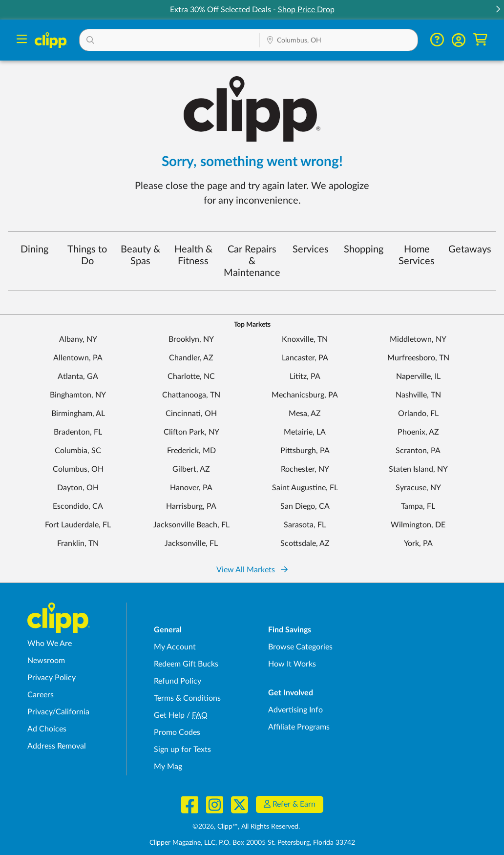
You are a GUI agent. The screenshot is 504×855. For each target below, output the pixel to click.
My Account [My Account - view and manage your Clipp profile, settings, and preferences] (175, 647)
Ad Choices (47, 729)
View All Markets (252, 570)
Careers (41, 695)
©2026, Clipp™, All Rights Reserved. (246, 827)
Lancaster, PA (305, 358)
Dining (34, 250)
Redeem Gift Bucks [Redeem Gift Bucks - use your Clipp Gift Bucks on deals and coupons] (186, 664)
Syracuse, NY (418, 488)
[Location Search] (338, 41)
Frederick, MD (191, 451)
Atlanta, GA (78, 376)
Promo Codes (177, 732)
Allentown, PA (78, 358)
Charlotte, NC (191, 376)
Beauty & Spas (140, 255)
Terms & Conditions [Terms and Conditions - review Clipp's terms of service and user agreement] (187, 698)
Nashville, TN (418, 395)
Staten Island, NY (418, 469)
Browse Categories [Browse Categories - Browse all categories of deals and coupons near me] (300, 647)
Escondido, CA (78, 506)
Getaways (470, 250)
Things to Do (87, 255)
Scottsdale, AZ (305, 543)
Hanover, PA (191, 488)
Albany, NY (78, 339)
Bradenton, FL (78, 432)
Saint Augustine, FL (305, 488)
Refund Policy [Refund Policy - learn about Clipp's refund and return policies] (178, 681)
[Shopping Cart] (480, 40)
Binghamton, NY (78, 395)
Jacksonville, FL (191, 543)
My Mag (168, 767)
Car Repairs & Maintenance (252, 261)
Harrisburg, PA (191, 506)
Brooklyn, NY (191, 339)
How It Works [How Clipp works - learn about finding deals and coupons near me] (292, 664)
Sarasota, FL (305, 525)
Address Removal (57, 746)
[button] (498, 10)
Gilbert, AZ (191, 469)
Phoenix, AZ (418, 432)
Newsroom (46, 661)
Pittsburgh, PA (305, 451)
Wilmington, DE (418, 525)
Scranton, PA (418, 451)
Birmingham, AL (78, 414)
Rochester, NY (305, 469)
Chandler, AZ (191, 358)
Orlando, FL (418, 414)
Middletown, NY (418, 339)
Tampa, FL (418, 506)
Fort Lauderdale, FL (78, 525)
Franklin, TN (78, 543)
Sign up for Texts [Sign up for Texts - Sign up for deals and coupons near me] (182, 750)
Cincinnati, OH (191, 414)
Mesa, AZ (305, 414)
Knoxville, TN (305, 339)
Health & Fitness (193, 255)
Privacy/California (58, 712)
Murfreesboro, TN (418, 358)
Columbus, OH (78, 469)
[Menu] (22, 40)
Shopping (364, 250)
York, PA (418, 543)
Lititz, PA (305, 376)
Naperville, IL (418, 376)
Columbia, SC (78, 451)
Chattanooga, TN (191, 395)
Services (311, 250)
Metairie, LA (305, 432)
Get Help (169, 715)
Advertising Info (295, 710)
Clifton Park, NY (191, 432)
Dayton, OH (78, 488)
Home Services (417, 255)
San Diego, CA (305, 506)
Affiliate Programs (299, 727)
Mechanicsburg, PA (305, 395)
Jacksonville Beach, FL (191, 525)
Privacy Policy (52, 678)
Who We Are (50, 644)
